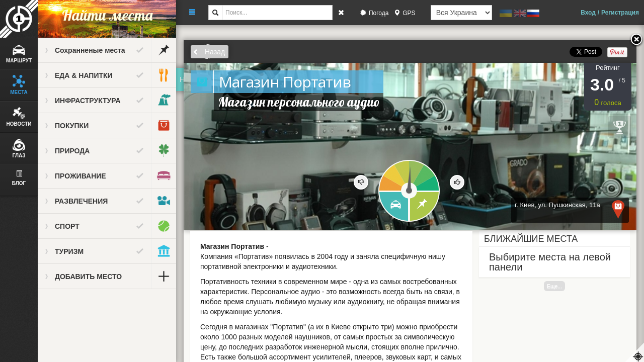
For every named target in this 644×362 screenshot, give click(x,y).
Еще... (554, 286)
